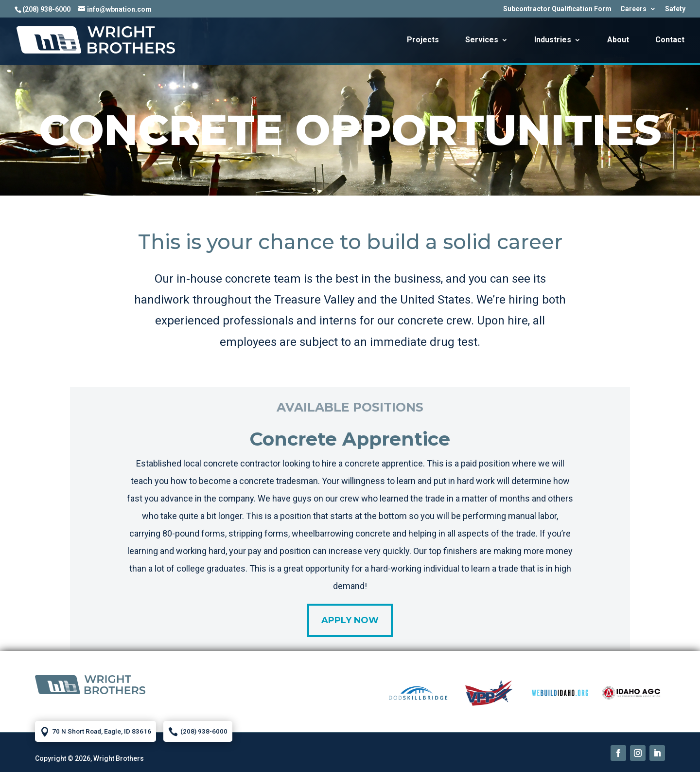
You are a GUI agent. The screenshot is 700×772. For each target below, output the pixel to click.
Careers (633, 9)
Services (482, 40)
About (618, 40)
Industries (553, 40)
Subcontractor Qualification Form (557, 9)
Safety (675, 9)
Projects (423, 40)
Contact (670, 40)
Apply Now (350, 620)
